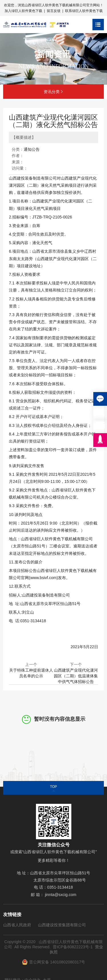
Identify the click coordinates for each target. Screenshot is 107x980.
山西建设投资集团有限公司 (62, 925)
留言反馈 (54, 11)
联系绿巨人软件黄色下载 (84, 11)
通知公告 (32, 149)
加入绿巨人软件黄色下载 (23, 11)
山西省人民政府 (17, 925)
